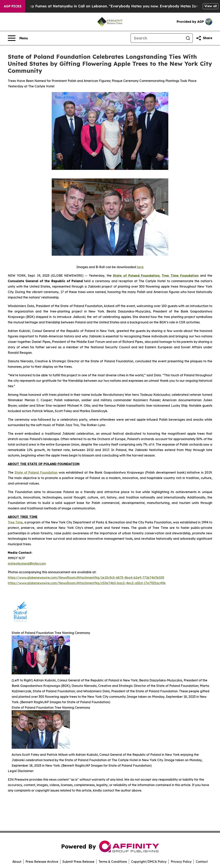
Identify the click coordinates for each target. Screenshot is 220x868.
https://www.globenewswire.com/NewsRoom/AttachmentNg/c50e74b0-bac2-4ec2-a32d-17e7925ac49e (87, 583)
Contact (202, 862)
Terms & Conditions (113, 862)
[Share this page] (204, 38)
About (17, 862)
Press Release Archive (42, 862)
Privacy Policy (181, 862)
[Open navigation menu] (18, 38)
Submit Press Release (78, 862)
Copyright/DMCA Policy (149, 862)
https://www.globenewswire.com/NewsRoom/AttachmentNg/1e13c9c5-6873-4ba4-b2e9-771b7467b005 (86, 577)
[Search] (157, 38)
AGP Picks (13, 6)
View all (211, 6)
